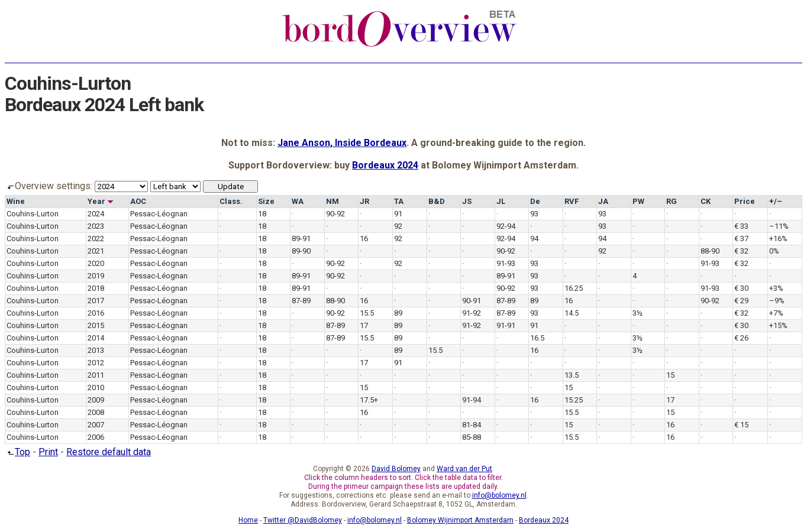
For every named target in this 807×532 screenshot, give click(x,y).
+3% (776, 288)
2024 (96, 214)
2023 (96, 226)
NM (333, 201)
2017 (96, 301)
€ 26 (741, 338)
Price (745, 201)
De (535, 201)
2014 (96, 338)
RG (672, 201)
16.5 (537, 338)
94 (534, 239)
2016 (96, 313)
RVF (572, 201)
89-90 (301, 251)
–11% (779, 226)
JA (603, 201)
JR (364, 201)
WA (298, 201)
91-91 (506, 325)
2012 (96, 363)
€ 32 (741, 251)
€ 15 (741, 425)
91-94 (472, 400)
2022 (96, 239)
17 (364, 325)
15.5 (367, 313)
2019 (96, 276)
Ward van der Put (464, 469)
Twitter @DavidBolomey (303, 520)
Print (48, 452)
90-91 (472, 301)
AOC (138, 201)
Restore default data (109, 452)
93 (534, 214)
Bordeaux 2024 (385, 165)
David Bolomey (396, 469)
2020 (96, 263)
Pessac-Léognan (159, 214)
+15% (778, 325)
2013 (96, 350)
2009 (96, 400)
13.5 (572, 375)
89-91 (301, 239)
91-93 (506, 263)
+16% (778, 239)
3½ (637, 313)
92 (398, 226)
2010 (96, 387)
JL (501, 201)
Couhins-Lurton (33, 214)
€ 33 (741, 226)
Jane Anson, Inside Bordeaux (342, 143)
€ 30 (741, 288)
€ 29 (741, 301)
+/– (776, 201)
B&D (437, 201)
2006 (96, 437)
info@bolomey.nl (499, 495)
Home (248, 520)
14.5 (572, 313)
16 (364, 239)
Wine (16, 201)
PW (638, 201)
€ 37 (741, 239)
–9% (777, 301)
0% (774, 251)
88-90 (710, 251)
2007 (96, 425)
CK (706, 201)
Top (17, 452)
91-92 (472, 313)
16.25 (574, 288)
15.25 (574, 400)
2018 (96, 288)
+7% (776, 313)
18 (262, 214)
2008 (96, 412)
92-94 (506, 226)
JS (467, 201)
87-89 (301, 301)
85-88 (472, 437)
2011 (96, 375)
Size (266, 201)
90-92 (335, 214)
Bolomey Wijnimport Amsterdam (460, 520)
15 (670, 375)
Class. (231, 201)
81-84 (472, 425)
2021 (96, 251)
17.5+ (369, 400)
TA (399, 201)
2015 (96, 325)
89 (534, 301)
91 (398, 214)
